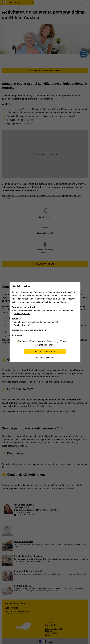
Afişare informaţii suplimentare (27, 330)
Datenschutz (17, 335)
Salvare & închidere (45, 358)
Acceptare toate (45, 352)
